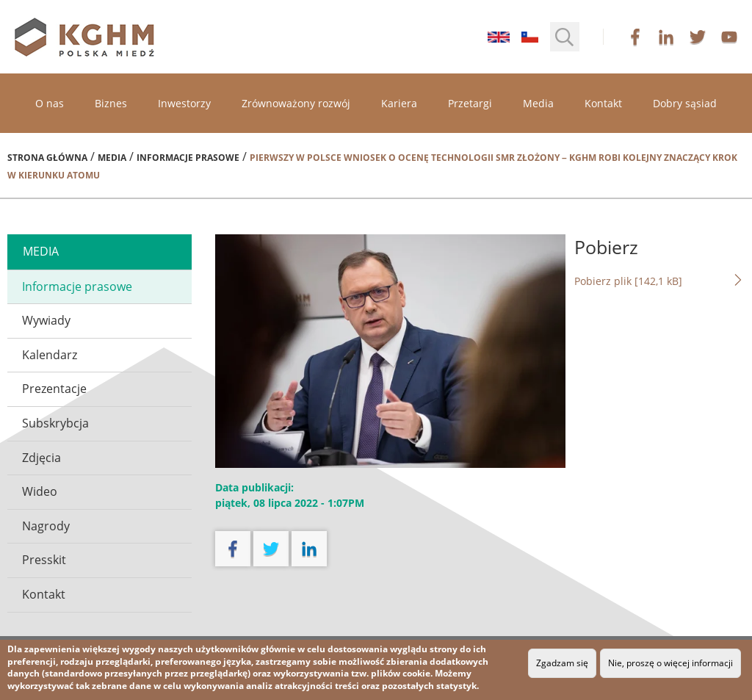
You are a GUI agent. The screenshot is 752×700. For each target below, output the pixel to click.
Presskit (44, 560)
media (41, 251)
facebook (635, 37)
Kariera (399, 103)
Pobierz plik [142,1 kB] (659, 281)
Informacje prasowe (188, 158)
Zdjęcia (41, 458)
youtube (729, 37)
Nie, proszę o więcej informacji (670, 663)
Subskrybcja (55, 423)
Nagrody (46, 526)
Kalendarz (50, 355)
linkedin (666, 37)
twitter (698, 37)
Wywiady (46, 320)
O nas (50, 103)
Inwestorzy (184, 103)
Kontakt (603, 103)
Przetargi (470, 103)
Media (538, 103)
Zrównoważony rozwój (296, 103)
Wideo (40, 491)
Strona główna (47, 158)
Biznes (111, 103)
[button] (565, 37)
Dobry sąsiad (685, 103)
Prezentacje (54, 389)
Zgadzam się (562, 663)
